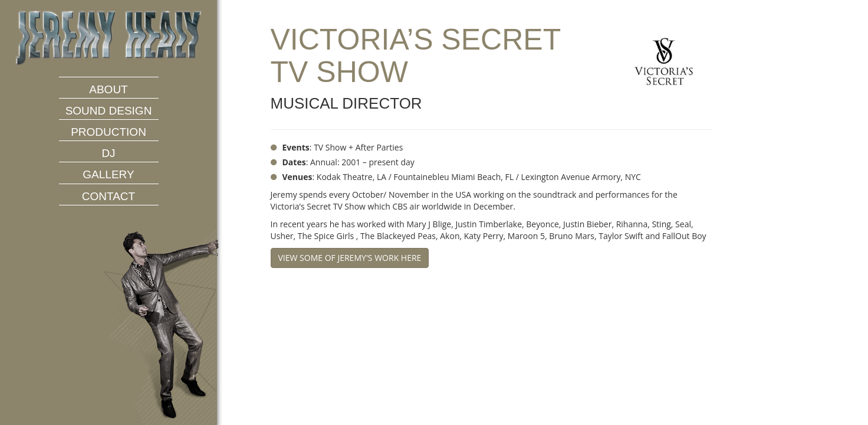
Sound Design (109, 111)
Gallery (108, 174)
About (108, 89)
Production (108, 132)
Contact (108, 196)
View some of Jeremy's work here (350, 258)
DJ (108, 153)
